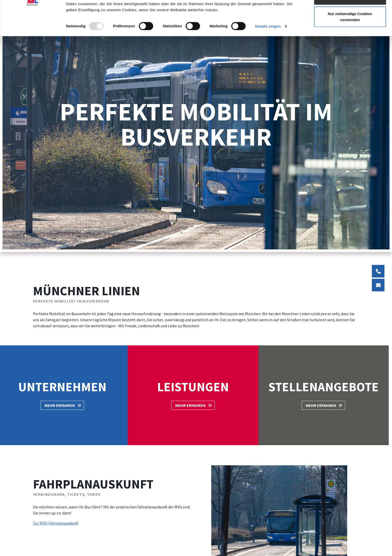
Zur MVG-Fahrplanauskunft (56, 523)
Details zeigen (268, 59)
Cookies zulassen (350, 13)
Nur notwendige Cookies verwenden (350, 49)
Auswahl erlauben (350, 30)
